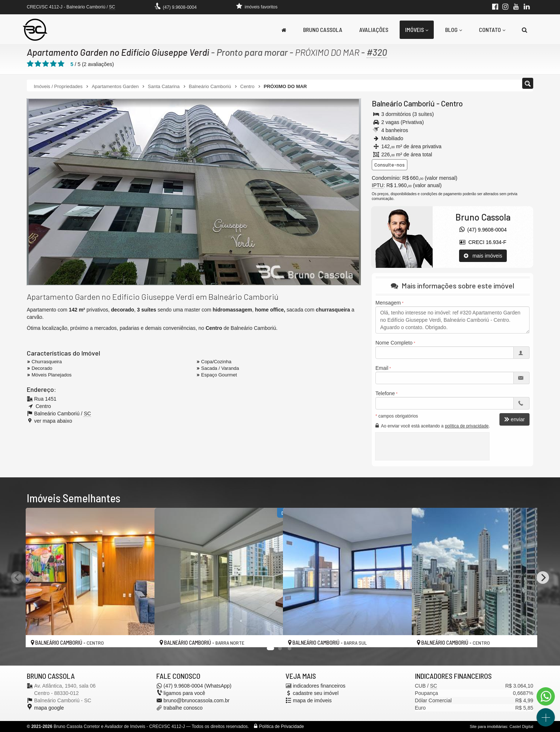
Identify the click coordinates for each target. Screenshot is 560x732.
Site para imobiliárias (488, 726)
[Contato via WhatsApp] (546, 696)
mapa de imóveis (312, 700)
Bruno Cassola (323, 30)
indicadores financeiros (319, 686)
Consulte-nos (390, 165)
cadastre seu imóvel (316, 693)
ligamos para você (185, 693)
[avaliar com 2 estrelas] (38, 64)
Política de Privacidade (281, 726)
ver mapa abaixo (53, 420)
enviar (514, 419)
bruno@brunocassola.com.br (197, 700)
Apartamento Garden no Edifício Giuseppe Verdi (119, 52)
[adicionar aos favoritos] (141, 636)
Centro (452, 103)
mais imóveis (483, 256)
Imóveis (417, 30)
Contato (492, 30)
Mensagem (388, 303)
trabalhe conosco (183, 708)
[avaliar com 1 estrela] (30, 64)
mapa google (49, 708)
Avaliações (374, 30)
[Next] (543, 578)
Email (382, 368)
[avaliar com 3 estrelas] (46, 64)
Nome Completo (394, 343)
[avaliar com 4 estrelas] (53, 64)
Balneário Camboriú (403, 103)
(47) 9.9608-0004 (180, 7)
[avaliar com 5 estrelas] (61, 64)
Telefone (385, 393)
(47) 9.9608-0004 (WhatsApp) (198, 686)
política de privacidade (467, 426)
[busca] (525, 30)
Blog (454, 30)
